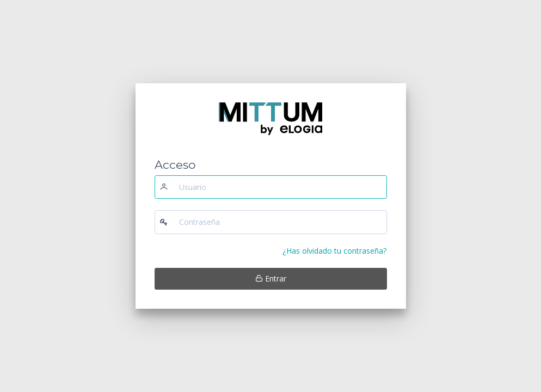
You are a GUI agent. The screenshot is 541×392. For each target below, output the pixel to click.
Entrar (271, 278)
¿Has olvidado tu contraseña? (334, 251)
